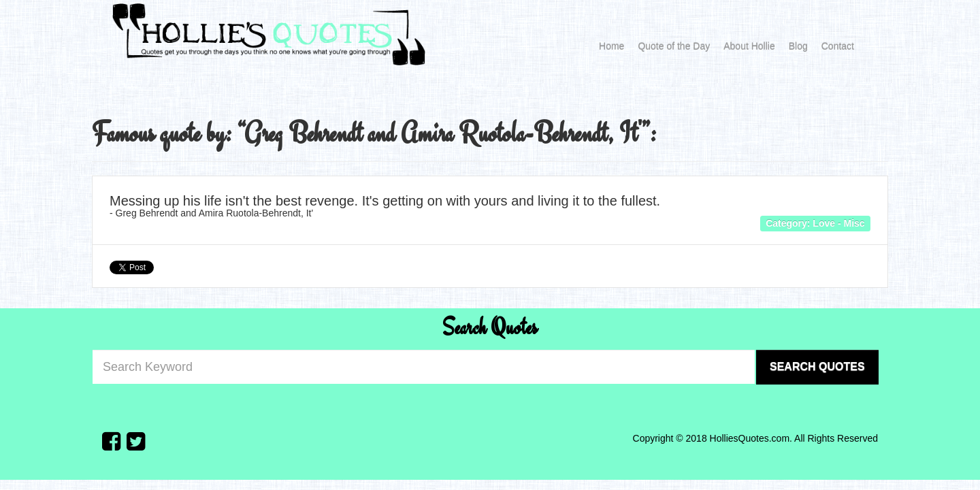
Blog (798, 46)
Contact (838, 46)
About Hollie (749, 46)
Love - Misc (838, 223)
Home (611, 46)
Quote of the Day (674, 46)
